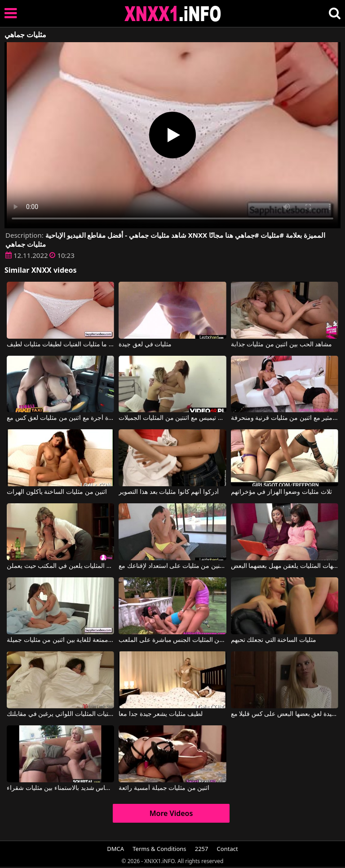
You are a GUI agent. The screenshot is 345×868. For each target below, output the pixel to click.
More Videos (171, 813)
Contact (228, 849)
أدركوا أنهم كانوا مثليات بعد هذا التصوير (169, 492)
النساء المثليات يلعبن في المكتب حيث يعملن (60, 566)
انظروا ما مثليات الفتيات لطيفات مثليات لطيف (60, 345)
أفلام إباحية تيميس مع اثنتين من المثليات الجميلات (172, 418)
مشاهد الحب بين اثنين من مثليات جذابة (282, 345)
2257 (202, 849)
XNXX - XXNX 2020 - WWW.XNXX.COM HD (173, 14)
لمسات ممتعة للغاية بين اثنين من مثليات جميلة (60, 640)
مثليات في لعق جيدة (145, 345)
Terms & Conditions (159, 849)
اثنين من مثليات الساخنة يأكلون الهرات (57, 492)
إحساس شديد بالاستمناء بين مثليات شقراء (60, 788)
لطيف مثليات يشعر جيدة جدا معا (161, 714)
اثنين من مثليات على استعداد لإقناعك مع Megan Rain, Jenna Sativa (172, 566)
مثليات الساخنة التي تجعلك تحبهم (274, 640)
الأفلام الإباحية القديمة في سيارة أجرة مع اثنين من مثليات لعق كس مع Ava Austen (60, 418)
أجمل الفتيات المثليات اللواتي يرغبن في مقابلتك (60, 714)
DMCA (115, 849)
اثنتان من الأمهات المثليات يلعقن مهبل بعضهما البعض (285, 566)
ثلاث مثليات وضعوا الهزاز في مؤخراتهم (281, 492)
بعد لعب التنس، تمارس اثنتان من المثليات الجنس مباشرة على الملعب (172, 640)
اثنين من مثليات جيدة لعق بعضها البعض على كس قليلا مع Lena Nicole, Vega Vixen (285, 714)
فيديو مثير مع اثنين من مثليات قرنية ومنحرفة (285, 418)
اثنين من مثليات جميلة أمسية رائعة (164, 788)
